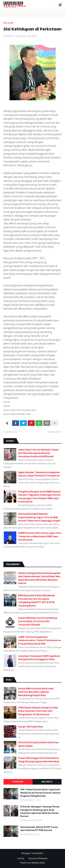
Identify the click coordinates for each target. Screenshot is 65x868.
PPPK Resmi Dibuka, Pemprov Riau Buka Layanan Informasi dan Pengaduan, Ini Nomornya (38, 711)
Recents (47, 782)
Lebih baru (11, 432)
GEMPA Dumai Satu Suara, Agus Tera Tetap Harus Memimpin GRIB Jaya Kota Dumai (40, 536)
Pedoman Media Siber (33, 863)
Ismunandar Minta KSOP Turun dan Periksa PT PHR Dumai (39, 829)
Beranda (8, 23)
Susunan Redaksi (38, 858)
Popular (18, 782)
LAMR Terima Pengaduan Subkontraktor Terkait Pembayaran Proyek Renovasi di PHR (40, 640)
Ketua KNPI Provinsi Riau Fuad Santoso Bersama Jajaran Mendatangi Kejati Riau (36, 692)
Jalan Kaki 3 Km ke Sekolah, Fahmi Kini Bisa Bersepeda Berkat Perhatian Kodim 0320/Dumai (38, 453)
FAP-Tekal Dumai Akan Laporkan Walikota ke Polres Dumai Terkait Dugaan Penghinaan (40, 793)
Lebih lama (54, 432)
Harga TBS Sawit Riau (31, 727)
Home (21, 858)
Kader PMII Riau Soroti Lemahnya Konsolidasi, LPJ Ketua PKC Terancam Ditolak (38, 621)
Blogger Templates (32, 853)
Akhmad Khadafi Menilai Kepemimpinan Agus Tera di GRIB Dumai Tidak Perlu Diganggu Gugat (39, 517)
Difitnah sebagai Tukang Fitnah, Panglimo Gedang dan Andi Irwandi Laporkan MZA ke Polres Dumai (40, 811)
